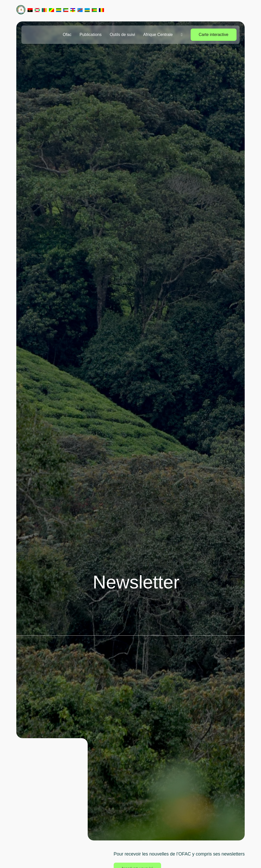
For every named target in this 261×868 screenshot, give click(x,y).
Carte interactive (214, 35)
